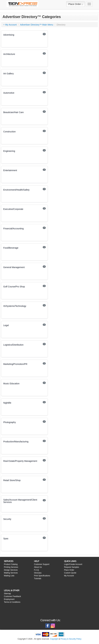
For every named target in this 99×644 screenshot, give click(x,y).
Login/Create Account (73, 564)
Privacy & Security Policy (71, 639)
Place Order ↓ (76, 4)
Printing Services (11, 567)
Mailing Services (11, 573)
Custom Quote (70, 573)
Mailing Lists (9, 576)
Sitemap (7, 594)
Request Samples (71, 567)
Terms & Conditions (12, 602)
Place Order (69, 570)
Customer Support (42, 564)
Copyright (54, 639)
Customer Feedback (12, 596)
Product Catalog (11, 564)
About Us (38, 567)
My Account (69, 576)
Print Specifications (42, 576)
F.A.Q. (37, 570)
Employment (9, 599)
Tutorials (38, 579)
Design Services (11, 570)
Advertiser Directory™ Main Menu (37, 25)
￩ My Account (10, 25)
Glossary (38, 573)
